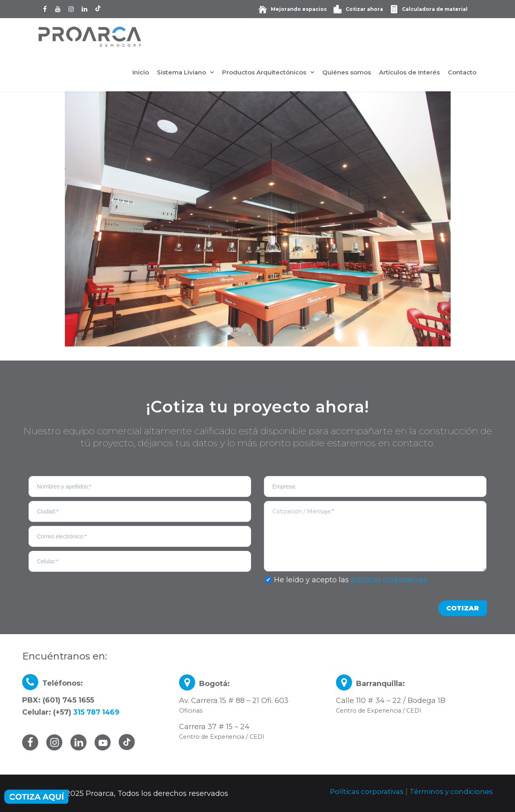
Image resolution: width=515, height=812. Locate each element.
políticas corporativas (389, 580)
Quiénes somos (347, 72)
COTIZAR (462, 608)
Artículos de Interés (409, 72)
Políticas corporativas (363, 791)
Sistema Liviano (181, 72)
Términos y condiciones (450, 791)
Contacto (462, 72)
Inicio (141, 72)
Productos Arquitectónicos (264, 72)
